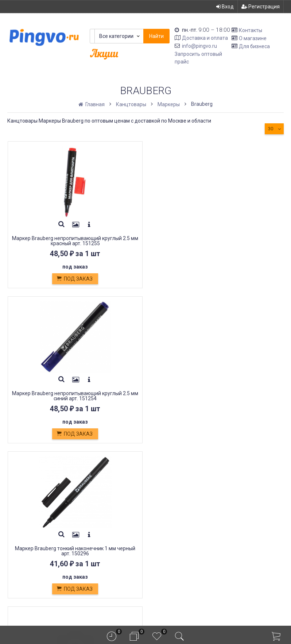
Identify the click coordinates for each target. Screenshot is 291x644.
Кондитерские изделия (107, 522)
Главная (92, 104)
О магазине (253, 38)
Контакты (251, 30)
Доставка (89, 498)
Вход (225, 7)
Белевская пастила (102, 530)
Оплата (85, 506)
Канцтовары (131, 104)
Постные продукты (102, 539)
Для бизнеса (254, 46)
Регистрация (261, 7)
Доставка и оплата (205, 38)
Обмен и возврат (99, 514)
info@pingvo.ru (199, 46)
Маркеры (169, 104)
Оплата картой (95, 555)
